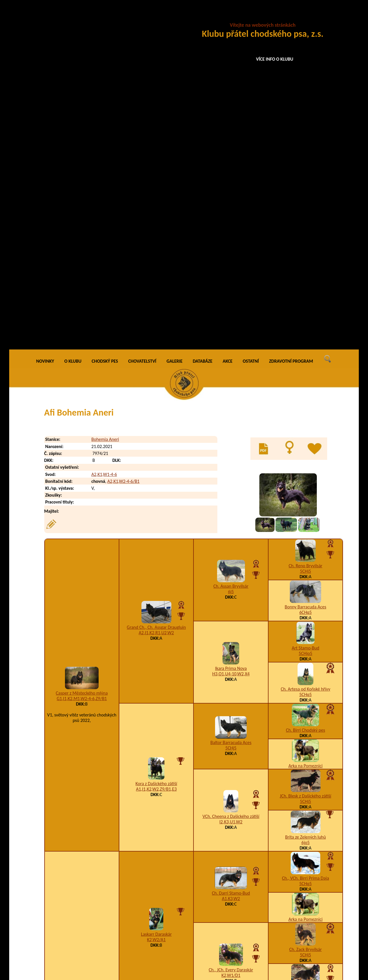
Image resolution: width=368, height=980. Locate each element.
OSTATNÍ (251, 17)
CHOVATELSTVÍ (142, 17)
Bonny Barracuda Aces (305, 263)
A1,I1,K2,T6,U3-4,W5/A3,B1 (231, 801)
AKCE (228, 17)
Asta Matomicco (231, 796)
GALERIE (175, 17)
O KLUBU (73, 17)
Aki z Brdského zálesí (305, 775)
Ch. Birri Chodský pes (305, 386)
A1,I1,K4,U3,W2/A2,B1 (305, 740)
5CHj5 (305, 227)
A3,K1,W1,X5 (305, 781)
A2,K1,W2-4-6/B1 (123, 137)
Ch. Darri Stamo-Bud (231, 549)
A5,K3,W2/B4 (231, 716)
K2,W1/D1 (231, 631)
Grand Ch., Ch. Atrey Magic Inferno (231, 711)
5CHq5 (305, 350)
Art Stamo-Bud (306, 304)
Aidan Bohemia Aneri (87, 905)
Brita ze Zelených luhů (306, 493)
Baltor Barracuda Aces (231, 398)
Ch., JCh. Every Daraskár (231, 626)
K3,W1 (82, 670)
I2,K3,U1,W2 (231, 478)
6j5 (231, 248)
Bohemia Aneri (105, 95)
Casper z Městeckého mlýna (82, 349)
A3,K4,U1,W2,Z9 (305, 699)
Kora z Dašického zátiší (156, 440)
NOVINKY (45, 17)
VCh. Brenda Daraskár (305, 646)
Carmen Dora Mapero (156, 752)
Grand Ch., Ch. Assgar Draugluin (156, 283)
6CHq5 (305, 268)
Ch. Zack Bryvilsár (305, 605)
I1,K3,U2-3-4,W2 (156, 757)
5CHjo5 (305, 309)
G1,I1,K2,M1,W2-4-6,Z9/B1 (82, 354)
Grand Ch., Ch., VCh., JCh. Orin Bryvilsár (306, 690)
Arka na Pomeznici (305, 422)
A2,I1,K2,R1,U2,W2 (156, 289)
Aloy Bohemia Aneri (86, 939)
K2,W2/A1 (156, 596)
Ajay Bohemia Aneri (86, 916)
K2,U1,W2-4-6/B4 (238, 916)
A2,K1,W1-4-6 (104, 130)
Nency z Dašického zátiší (306, 734)
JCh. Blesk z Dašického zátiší (305, 452)
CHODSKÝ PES (105, 17)
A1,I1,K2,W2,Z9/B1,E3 (156, 445)
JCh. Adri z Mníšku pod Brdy (82, 664)
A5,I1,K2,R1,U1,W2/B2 (305, 822)
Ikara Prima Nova (231, 324)
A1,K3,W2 (231, 555)
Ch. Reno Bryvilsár (305, 222)
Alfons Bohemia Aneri (88, 928)
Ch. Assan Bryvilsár (231, 242)
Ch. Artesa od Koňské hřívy (305, 345)
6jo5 (305, 498)
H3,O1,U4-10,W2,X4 (231, 330)
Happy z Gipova (305, 816)
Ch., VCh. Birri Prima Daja (306, 534)
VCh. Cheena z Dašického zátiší (231, 472)
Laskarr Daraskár (156, 590)
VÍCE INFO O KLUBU (275, 59)
